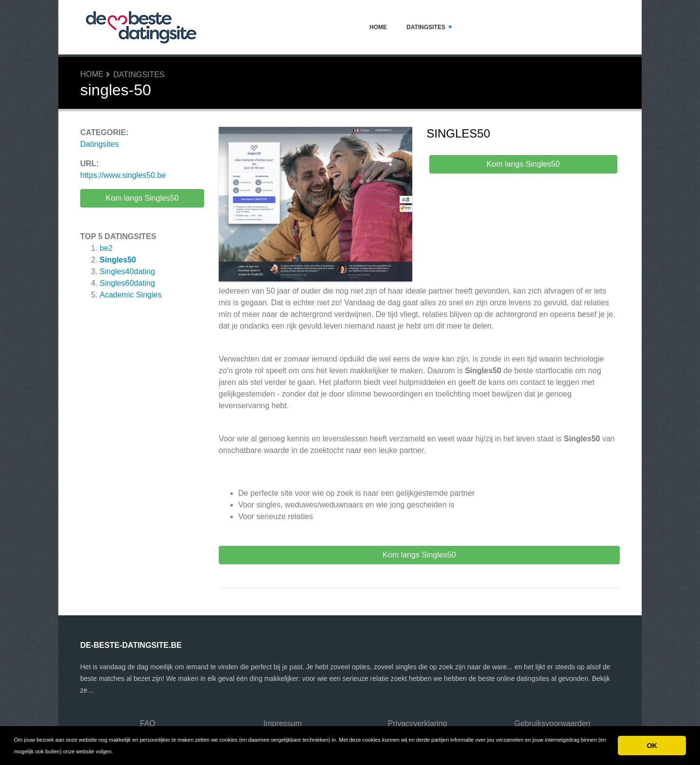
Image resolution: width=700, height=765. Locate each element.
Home (378, 27)
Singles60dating (127, 283)
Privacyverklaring (418, 723)
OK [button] (652, 746)
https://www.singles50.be (123, 175)
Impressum (283, 723)
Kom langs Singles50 (142, 198)
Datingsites (429, 27)
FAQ (148, 723)
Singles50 (118, 260)
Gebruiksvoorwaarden (552, 723)
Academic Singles (131, 295)
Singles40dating (127, 271)
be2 (106, 248)
